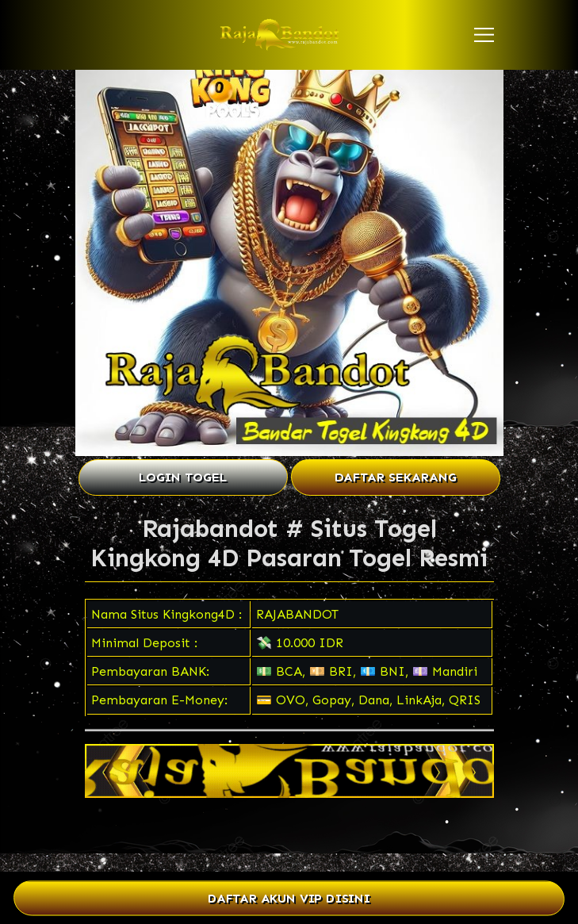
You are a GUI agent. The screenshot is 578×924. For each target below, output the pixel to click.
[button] (484, 35)
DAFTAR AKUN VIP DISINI (289, 898)
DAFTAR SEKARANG (396, 477)
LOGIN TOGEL (183, 477)
